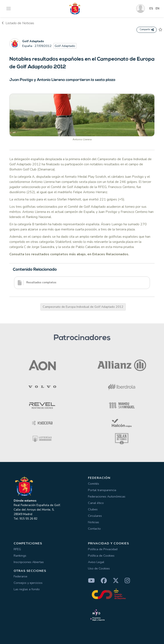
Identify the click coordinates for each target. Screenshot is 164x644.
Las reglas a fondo (27, 589)
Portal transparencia (102, 490)
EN (157, 9)
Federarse (20, 576)
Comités (94, 484)
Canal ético (96, 503)
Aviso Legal (96, 562)
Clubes (93, 509)
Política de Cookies (101, 556)
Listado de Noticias (18, 23)
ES (151, 9)
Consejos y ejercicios (28, 583)
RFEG (17, 549)
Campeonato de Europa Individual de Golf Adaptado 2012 (83, 307)
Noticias (94, 522)
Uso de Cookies (99, 568)
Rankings (20, 556)
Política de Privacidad (103, 549)
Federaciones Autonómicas (107, 496)
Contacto (94, 529)
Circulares (95, 516)
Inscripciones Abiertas (29, 562)
